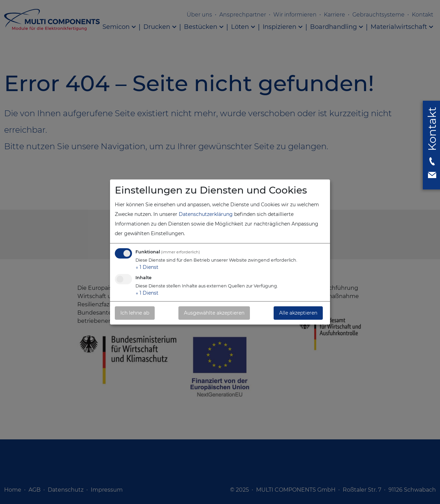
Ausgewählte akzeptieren (214, 313)
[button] (432, 144)
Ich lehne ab (135, 313)
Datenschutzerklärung (206, 214)
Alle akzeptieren (298, 313)
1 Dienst (147, 267)
